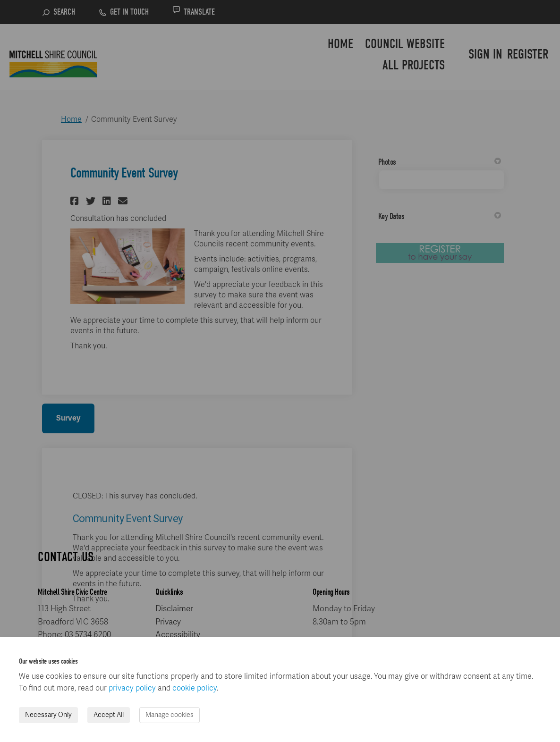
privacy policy (132, 688)
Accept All (109, 715)
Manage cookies (170, 715)
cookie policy (195, 688)
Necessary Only (48, 715)
